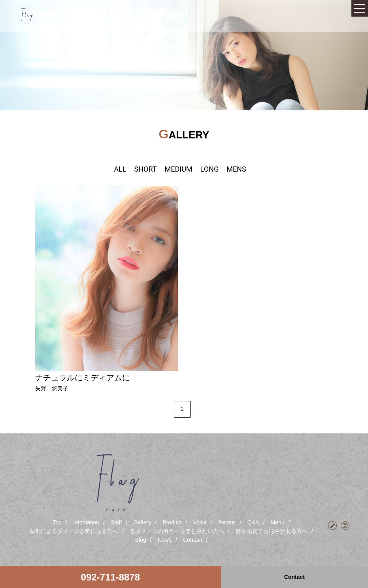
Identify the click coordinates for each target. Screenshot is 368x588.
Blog (141, 540)
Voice (200, 522)
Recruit (227, 522)
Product (172, 522)
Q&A (253, 522)
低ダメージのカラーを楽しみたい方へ (177, 531)
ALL (120, 169)
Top (57, 522)
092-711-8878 (110, 577)
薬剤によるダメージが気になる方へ (74, 531)
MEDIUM (179, 169)
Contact (192, 540)
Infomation (86, 522)
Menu (278, 522)
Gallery (142, 522)
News (165, 540)
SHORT (145, 169)
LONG (210, 169)
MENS (236, 169)
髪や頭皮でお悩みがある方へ (272, 531)
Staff (116, 522)
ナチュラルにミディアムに (83, 378)
